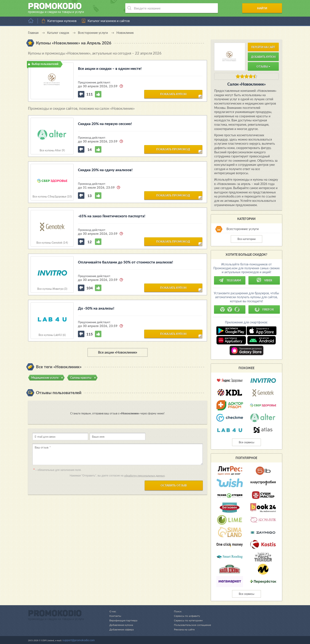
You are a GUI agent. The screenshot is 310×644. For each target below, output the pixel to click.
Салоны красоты (81, 378)
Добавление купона (122, 625)
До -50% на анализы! (96, 308)
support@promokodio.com (79, 640)
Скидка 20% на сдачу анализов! (105, 170)
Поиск (175, 611)
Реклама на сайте (182, 629)
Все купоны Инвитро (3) (52, 289)
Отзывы (263, 67)
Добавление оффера (122, 629)
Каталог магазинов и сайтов (109, 21)
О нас (113, 611)
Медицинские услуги (45, 378)
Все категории (246, 239)
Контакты (116, 616)
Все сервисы (246, 442)
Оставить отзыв (174, 485)
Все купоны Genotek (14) (52, 243)
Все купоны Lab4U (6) (52, 335)
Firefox (264, 309)
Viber (264, 280)
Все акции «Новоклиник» (118, 352)
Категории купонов (62, 21)
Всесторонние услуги (243, 229)
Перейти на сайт (263, 47)
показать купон (173, 94)
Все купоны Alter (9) (52, 150)
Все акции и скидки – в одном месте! (110, 68)
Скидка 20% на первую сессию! (105, 124)
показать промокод (173, 149)
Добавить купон (263, 57)
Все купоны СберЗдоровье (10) (52, 197)
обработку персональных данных (144, 476)
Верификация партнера (124, 620)
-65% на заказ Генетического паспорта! (112, 216)
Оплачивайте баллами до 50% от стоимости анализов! (126, 262)
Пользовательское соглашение (191, 625)
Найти (266, 8)
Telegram (230, 280)
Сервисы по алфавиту (185, 616)
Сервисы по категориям (186, 620)
